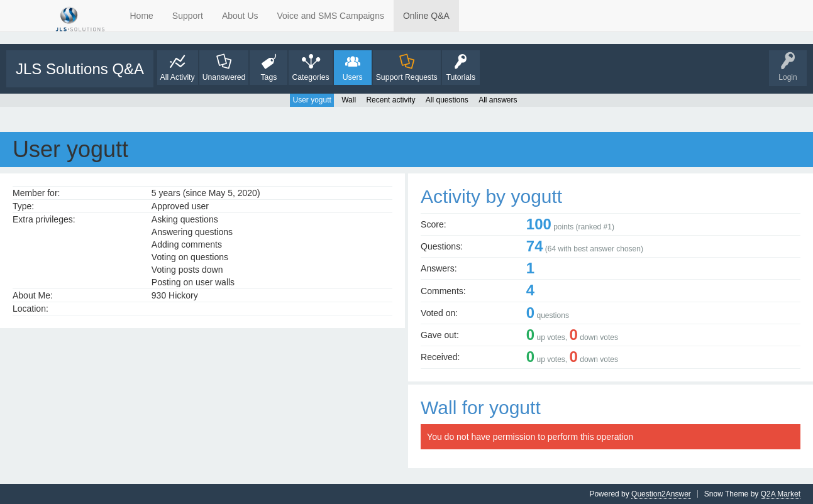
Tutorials (461, 77)
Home (142, 16)
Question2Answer (661, 494)
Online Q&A (426, 16)
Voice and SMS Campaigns (331, 16)
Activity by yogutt (491, 196)
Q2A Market (781, 494)
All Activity (178, 77)
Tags (268, 77)
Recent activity (390, 100)
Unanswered (224, 77)
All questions (447, 100)
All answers (498, 100)
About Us (240, 16)
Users (353, 77)
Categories (310, 77)
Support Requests (407, 77)
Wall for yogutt (481, 408)
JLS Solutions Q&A (80, 69)
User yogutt (312, 100)
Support (188, 16)
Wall (349, 100)
